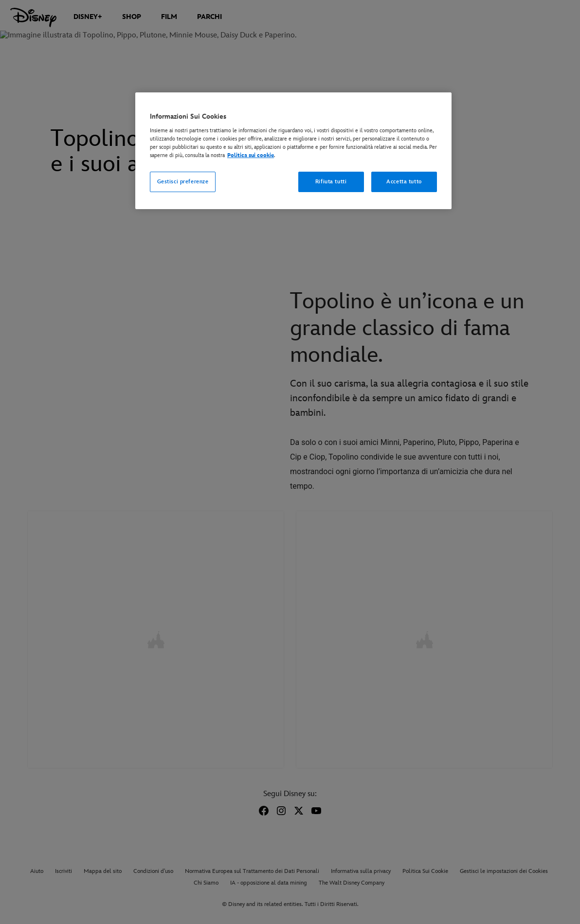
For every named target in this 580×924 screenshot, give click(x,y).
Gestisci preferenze (183, 182)
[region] (293, 151)
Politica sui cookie (251, 155)
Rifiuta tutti (331, 182)
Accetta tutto (404, 182)
